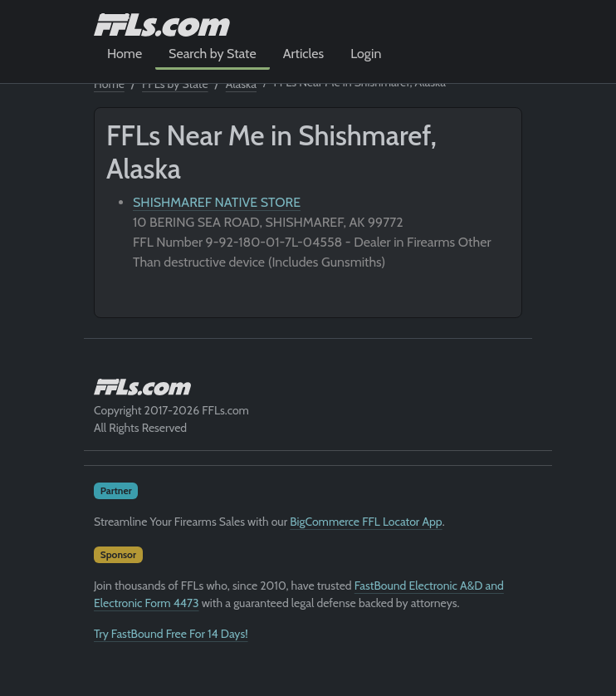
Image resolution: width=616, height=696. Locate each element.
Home (125, 54)
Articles (303, 54)
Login (366, 54)
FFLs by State (175, 84)
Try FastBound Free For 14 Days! (171, 634)
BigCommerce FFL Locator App (366, 522)
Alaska (241, 84)
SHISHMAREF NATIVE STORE (217, 202)
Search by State (213, 54)
